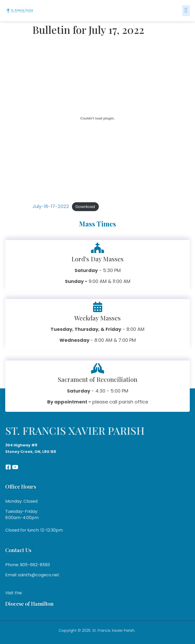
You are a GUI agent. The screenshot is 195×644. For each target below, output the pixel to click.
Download (85, 207)
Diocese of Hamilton (29, 604)
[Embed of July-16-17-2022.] (97, 118)
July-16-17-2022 (51, 206)
